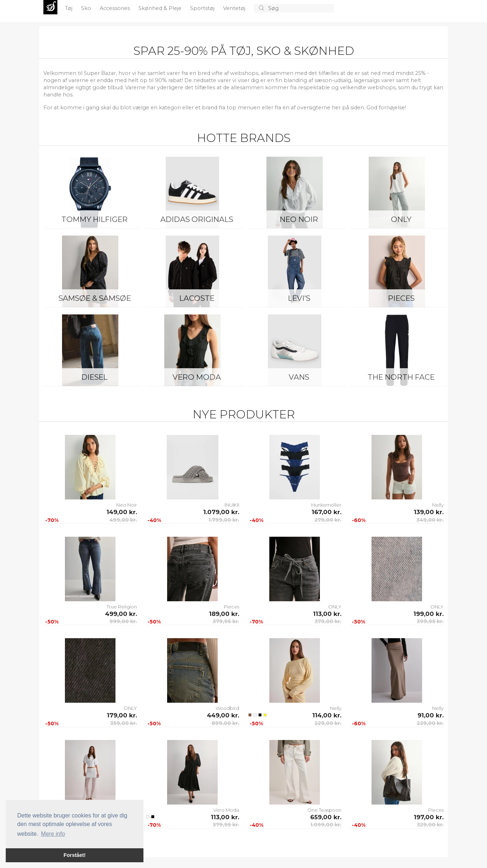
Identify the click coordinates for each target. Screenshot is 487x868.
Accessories (115, 8)
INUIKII (232, 505)
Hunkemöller (326, 505)
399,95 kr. (430, 621)
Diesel (94, 377)
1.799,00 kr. (224, 520)
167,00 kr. (327, 512)
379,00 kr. (328, 621)
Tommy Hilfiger (94, 219)
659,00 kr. (326, 817)
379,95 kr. (226, 621)
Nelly (438, 505)
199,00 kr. (429, 614)
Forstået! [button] (75, 855)
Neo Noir (299, 219)
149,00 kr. (122, 512)
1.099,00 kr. (326, 825)
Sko (87, 8)
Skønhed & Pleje (161, 8)
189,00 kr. (224, 614)
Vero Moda (197, 377)
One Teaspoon (324, 810)
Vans (299, 377)
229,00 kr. (328, 723)
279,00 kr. (328, 520)
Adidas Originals (197, 219)
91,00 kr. (431, 715)
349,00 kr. (430, 520)
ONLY (401, 219)
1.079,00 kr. (221, 512)
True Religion (122, 607)
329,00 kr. (430, 825)
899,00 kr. (225, 723)
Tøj (69, 8)
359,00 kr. (124, 723)
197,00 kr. (429, 817)
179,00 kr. (122, 715)
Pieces (401, 298)
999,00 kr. (123, 621)
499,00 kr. (123, 520)
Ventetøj (235, 8)
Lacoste (197, 298)
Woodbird (227, 708)
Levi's (299, 298)
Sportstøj (203, 8)
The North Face (401, 377)
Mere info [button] (53, 834)
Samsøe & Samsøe (95, 298)
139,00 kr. (429, 512)
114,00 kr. (327, 715)
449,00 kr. (223, 715)
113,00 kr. (327, 614)
